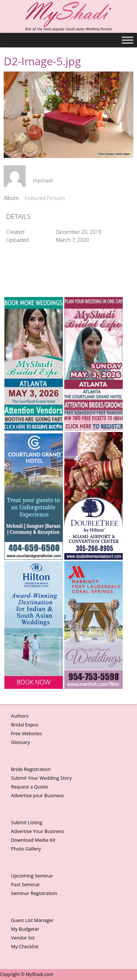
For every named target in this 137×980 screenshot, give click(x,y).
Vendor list (23, 938)
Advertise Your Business (37, 831)
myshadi (43, 180)
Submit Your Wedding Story (41, 778)
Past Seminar (26, 884)
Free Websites (26, 733)
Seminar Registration (34, 893)
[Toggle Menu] (128, 40)
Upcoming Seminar (32, 876)
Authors (20, 716)
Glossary (20, 742)
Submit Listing (27, 822)
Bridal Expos (25, 725)
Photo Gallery (26, 849)
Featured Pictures (45, 198)
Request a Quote (29, 787)
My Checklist (25, 946)
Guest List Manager (32, 920)
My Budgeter (25, 929)
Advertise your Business (37, 795)
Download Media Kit (33, 840)
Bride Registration (31, 769)
